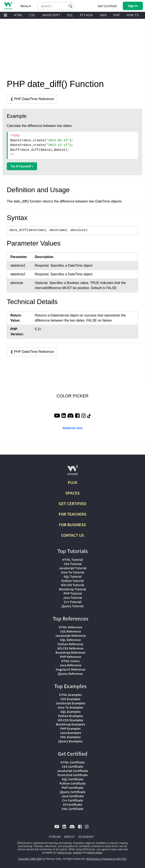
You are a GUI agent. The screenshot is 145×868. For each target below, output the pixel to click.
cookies (77, 853)
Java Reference (70, 665)
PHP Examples (70, 728)
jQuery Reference (70, 674)
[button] (70, 6)
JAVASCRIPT (51, 15)
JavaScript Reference (70, 636)
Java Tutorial (72, 598)
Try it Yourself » (22, 166)
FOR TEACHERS (72, 514)
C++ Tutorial (73, 602)
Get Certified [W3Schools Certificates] (107, 6)
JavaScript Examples (70, 703)
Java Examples (70, 733)
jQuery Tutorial (72, 606)
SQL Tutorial (72, 576)
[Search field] (56, 6)
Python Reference (70, 644)
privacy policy (95, 853)
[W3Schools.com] (72, 472)
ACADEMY (86, 837)
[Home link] (8, 6)
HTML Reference (70, 627)
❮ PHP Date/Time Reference (32, 99)
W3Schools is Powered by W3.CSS (106, 859)
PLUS (72, 482)
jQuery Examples (70, 741)
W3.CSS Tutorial (72, 585)
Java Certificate (73, 796)
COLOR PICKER (72, 396)
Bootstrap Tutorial (72, 589)
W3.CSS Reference (70, 648)
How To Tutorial (72, 572)
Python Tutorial (72, 581)
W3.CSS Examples (70, 720)
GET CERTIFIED (72, 503)
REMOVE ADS (73, 428)
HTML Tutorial (72, 560)
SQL (70, 15)
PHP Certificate (72, 788)
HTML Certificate (73, 762)
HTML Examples (70, 695)
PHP (117, 15)
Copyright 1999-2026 (30, 859)
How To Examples (70, 707)
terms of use (65, 853)
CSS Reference (70, 631)
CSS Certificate (72, 766)
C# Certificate (72, 804)
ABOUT (69, 837)
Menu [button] (26, 6)
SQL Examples (70, 712)
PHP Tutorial (73, 593)
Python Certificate (73, 783)
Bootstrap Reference (70, 652)
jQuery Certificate (73, 792)
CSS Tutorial (73, 564)
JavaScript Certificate (72, 771)
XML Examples (70, 737)
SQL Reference (70, 640)
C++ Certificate (72, 800)
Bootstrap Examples (70, 724)
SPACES (72, 493)
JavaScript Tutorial (73, 568)
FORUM (55, 837)
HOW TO (133, 15)
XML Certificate (72, 809)
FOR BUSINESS (72, 525)
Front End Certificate (73, 775)
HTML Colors (70, 661)
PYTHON (86, 15)
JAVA (103, 15)
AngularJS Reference (70, 669)
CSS (32, 15)
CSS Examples (70, 699)
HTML (18, 15)
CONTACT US (72, 535)
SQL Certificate (73, 779)
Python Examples (70, 716)
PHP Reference (70, 657)
